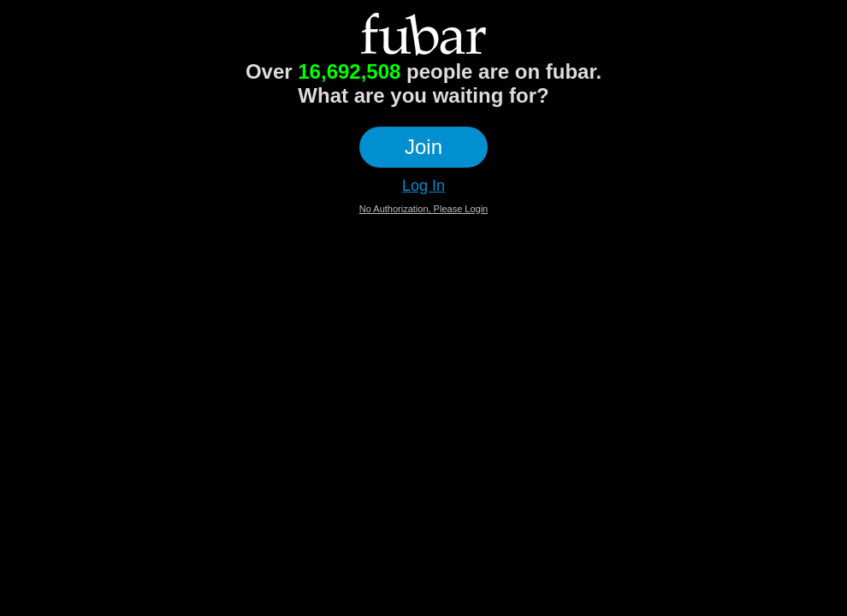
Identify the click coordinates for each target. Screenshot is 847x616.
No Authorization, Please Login (423, 209)
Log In (423, 186)
